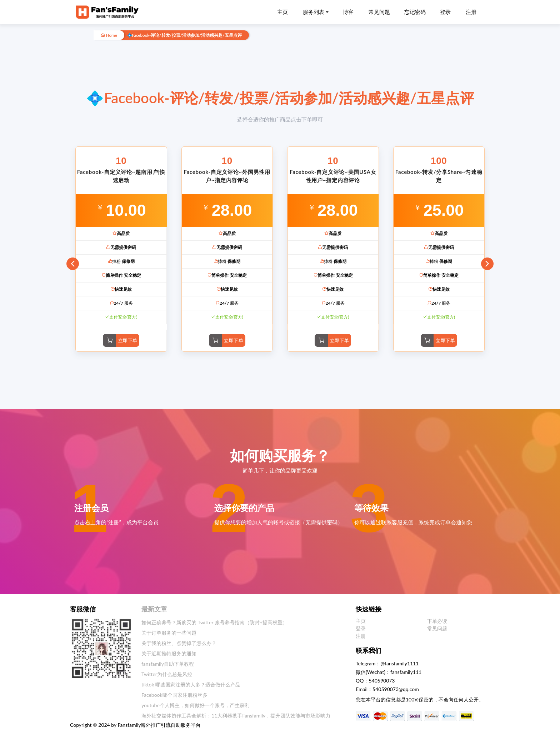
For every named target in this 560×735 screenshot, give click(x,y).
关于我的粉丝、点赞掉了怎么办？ (179, 643)
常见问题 (379, 12)
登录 (445, 12)
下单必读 (437, 621)
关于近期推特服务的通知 (169, 653)
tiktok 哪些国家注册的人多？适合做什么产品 (191, 684)
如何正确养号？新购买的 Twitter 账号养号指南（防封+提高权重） (214, 622)
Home (109, 35)
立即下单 (128, 340)
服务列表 (314, 12)
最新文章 (154, 609)
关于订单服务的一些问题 (169, 633)
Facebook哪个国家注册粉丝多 (174, 695)
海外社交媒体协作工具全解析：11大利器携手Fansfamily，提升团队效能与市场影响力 (236, 716)
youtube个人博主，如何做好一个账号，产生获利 (196, 705)
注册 (471, 12)
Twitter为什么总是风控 (167, 674)
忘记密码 (415, 12)
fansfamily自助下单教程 (168, 664)
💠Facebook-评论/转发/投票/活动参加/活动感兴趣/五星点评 (184, 35)
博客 (348, 12)
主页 (282, 12)
